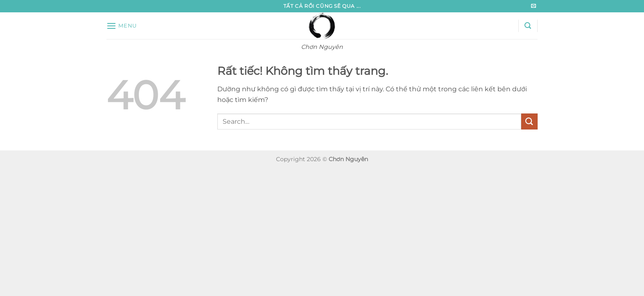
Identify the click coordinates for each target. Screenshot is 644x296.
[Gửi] (529, 121)
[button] (122, 26)
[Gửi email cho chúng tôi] (534, 6)
